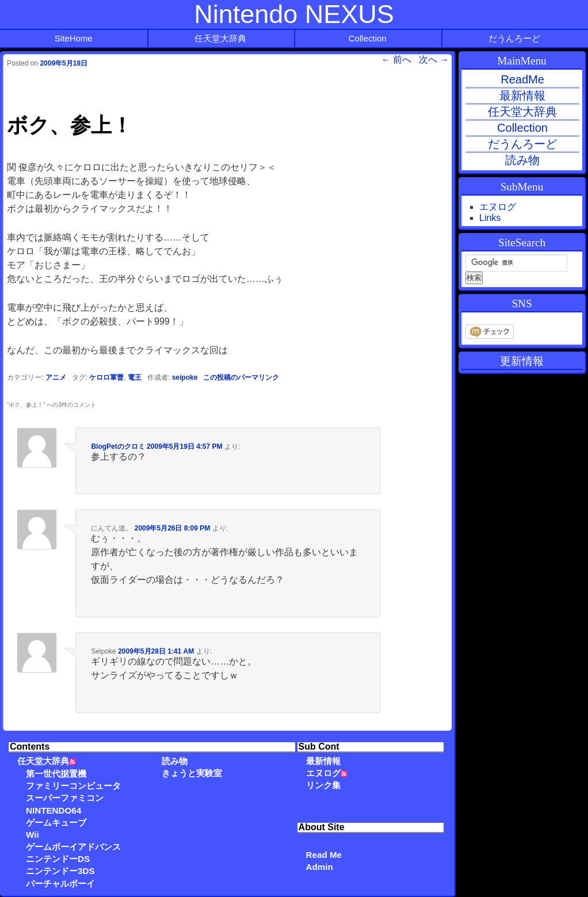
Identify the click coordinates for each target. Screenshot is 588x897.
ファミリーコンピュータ (73, 786)
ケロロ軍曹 (106, 377)
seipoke (185, 377)
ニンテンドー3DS (60, 871)
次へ (434, 60)
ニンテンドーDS (58, 859)
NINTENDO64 (54, 810)
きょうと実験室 (192, 773)
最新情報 (323, 761)
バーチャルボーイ (60, 883)
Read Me (324, 855)
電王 (135, 377)
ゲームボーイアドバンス (73, 847)
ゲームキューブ (56, 822)
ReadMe (522, 79)
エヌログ (323, 773)
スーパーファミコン (65, 798)
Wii (33, 835)
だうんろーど (514, 38)
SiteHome (74, 38)
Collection (368, 38)
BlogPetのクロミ (118, 446)
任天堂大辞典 (220, 38)
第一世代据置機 (56, 774)
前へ (396, 60)
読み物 (175, 761)
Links (490, 218)
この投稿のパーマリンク (241, 377)
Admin (320, 867)
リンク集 (323, 785)
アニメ (56, 377)
